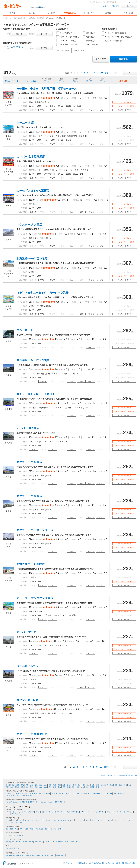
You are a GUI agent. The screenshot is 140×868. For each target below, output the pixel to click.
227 (127, 636)
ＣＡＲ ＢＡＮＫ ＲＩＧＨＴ (36, 394)
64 (30, 369)
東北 (32, 829)
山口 (41, 787)
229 (127, 602)
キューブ (71, 820)
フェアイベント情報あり (67, 41)
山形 (32, 785)
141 (31, 268)
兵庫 (7, 787)
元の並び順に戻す (13, 81)
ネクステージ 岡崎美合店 (32, 734)
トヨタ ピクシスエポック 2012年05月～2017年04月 (22, 802)
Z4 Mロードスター (57, 794)
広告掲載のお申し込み (13, 848)
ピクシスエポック (17, 47)
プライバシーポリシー (70, 863)
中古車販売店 (70, 13)
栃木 (45, 785)
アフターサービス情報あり (68, 37)
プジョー (130, 812)
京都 (125, 785)
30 (30, 505)
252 (127, 467)
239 (127, 501)
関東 (12, 829)
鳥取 (22, 787)
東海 (21, 829)
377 (31, 471)
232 (127, 569)
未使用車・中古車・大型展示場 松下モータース (47, 89)
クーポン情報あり (91, 44)
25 (30, 437)
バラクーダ (33, 794)
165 (31, 166)
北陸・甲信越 (39, 829)
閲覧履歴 (115, 6)
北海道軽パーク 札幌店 (31, 564)
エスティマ (56, 820)
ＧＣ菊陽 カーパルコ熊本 (33, 360)
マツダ (48, 812)
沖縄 (98, 787)
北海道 (8, 785)
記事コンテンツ (49, 842)
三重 (116, 785)
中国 (46, 829)
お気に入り (129, 6)
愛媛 (55, 787)
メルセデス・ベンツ (58, 812)
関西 (16, 829)
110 (31, 573)
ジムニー (116, 820)
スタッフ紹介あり (64, 33)
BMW (82, 812)
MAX (27, 794)
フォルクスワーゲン (73, 812)
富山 (79, 785)
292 (127, 331)
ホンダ (18, 812)
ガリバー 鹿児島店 (28, 428)
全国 (7, 829)
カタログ (51, 13)
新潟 (75, 785)
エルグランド (80, 820)
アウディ (102, 812)
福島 (36, 785)
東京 (64, 785)
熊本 (78, 787)
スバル (38, 812)
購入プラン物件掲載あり (112, 41)
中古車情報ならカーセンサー (15, 855)
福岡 (64, 787)
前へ (116, 73)
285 (127, 399)
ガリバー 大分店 (27, 632)
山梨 (93, 785)
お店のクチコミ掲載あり (67, 44)
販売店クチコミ (17, 842)
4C (73, 794)
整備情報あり (89, 41)
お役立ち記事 (127, 13)
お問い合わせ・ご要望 (113, 863)
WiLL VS (109, 794)
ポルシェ (109, 812)
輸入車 (32, 13)
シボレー (89, 812)
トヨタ (8, 812)
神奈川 (69, 785)
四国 (51, 829)
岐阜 (102, 785)
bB (7, 822)
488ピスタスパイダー (83, 794)
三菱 (43, 812)
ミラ (93, 820)
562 (127, 127)
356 (127, 229)
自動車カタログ (28, 842)
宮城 (22, 785)
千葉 (59, 785)
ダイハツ (31, 812)
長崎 (73, 787)
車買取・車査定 (75, 842)
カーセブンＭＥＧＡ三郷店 (33, 191)
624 (31, 539)
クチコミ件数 (30, 81)
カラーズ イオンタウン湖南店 (35, 598)
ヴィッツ (124, 820)
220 (127, 704)
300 (127, 297)
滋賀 (121, 785)
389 (127, 195)
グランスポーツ (11, 796)
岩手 (18, 785)
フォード (123, 812)
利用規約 (81, 863)
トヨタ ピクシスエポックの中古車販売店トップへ (119, 775)
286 (127, 365)
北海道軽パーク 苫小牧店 (32, 259)
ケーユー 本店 (25, 123)
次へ (130, 73)
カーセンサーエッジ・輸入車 (15, 835)
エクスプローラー (44, 794)
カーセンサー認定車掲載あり (114, 33)
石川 (84, 785)
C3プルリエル (10, 794)
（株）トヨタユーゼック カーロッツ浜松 (43, 293)
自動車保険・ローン (62, 842)
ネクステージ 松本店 (29, 462)
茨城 (41, 785)
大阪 (130, 785)
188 (31, 98)
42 (30, 234)
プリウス (48, 820)
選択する (19, 34)
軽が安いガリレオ (27, 700)
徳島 (45, 787)
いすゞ (8, 814)
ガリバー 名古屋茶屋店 (31, 157)
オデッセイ (40, 820)
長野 (98, 785)
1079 (127, 93)
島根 (27, 787)
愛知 (111, 785)
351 (31, 132)
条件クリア (101, 59)
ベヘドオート (25, 330)
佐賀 (68, 787)
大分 (82, 787)
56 (30, 743)
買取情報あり (89, 33)
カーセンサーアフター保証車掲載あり (117, 37)
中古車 (8, 842)
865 (31, 403)
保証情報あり (89, 37)
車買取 (108, 13)
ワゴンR (8, 820)
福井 (88, 785)
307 (127, 263)
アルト (11, 822)
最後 (107, 73)
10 (101, 73)
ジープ (116, 812)
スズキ (24, 812)
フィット (109, 820)
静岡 (107, 785)
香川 (50, 787)
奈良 (12, 787)
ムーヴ (15, 820)
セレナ (131, 820)
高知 (59, 787)
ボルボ (95, 812)
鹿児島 (92, 787)
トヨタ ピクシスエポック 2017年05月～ (52, 802)
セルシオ (64, 820)
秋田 (27, 785)
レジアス (68, 794)
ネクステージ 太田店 (29, 225)
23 (30, 339)
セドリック (122, 794)
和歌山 (17, 787)
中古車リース (61, 855)
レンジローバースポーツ (25, 796)
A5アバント (20, 794)
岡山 (32, 787)
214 (127, 738)
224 (127, 670)
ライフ (21, 820)
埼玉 (55, 785)
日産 (13, 812)
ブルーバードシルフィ (98, 794)
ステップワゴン (30, 820)
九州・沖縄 (58, 829)
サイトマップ (133, 2)
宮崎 (87, 787)
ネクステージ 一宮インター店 (35, 530)
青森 (13, 785)
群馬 (50, 785)
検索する (123, 59)
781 (31, 607)
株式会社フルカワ (27, 666)
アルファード (100, 820)
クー (115, 794)
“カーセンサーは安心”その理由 (95, 863)
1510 (31, 200)
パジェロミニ (19, 822)
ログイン (106, 6)
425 (127, 161)
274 (127, 433)
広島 (36, 787)
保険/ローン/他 (89, 13)
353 (31, 302)
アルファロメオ (17, 814)
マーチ (88, 820)
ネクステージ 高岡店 (29, 496)
